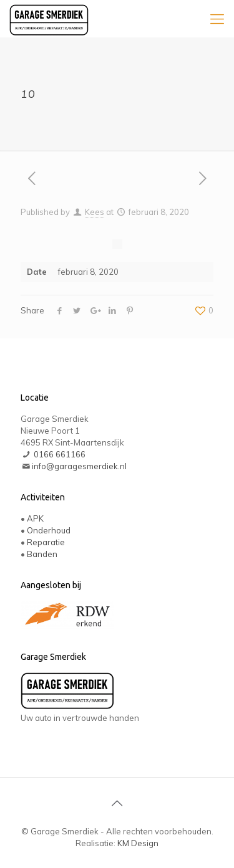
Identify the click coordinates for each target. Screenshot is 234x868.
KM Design (138, 843)
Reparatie (46, 542)
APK (35, 518)
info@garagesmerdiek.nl (79, 466)
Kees (95, 212)
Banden (42, 554)
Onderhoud (49, 530)
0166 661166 (60, 454)
